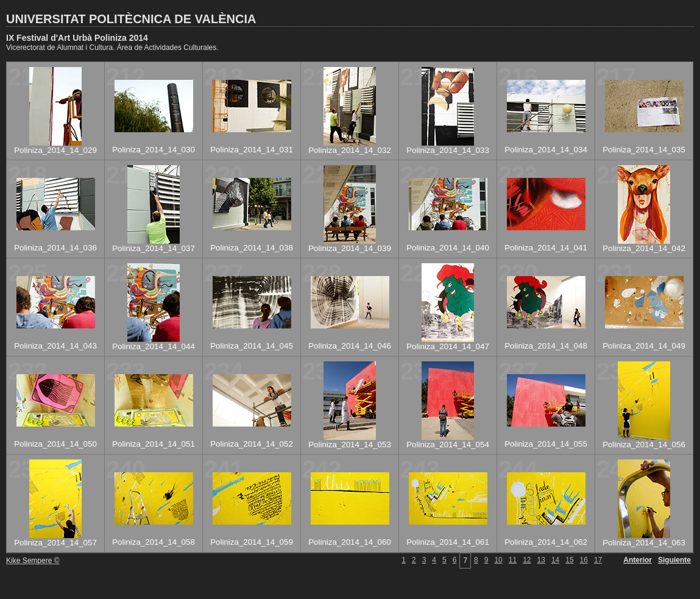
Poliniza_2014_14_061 (448, 542)
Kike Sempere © (33, 561)
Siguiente (674, 560)
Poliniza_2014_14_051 (154, 444)
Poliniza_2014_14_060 (350, 542)
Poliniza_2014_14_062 (546, 542)
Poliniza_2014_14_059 (252, 542)
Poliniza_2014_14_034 (546, 150)
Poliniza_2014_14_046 (350, 346)
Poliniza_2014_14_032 (350, 150)
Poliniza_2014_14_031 (252, 150)
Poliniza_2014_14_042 (644, 248)
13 (541, 560)
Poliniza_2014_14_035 (644, 150)
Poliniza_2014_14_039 (350, 248)
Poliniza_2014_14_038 (252, 248)
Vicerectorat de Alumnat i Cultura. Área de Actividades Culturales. (112, 48)
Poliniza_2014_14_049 (644, 346)
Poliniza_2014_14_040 (448, 248)
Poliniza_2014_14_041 (546, 248)
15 (569, 560)
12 (527, 560)
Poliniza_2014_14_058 (154, 542)
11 (513, 560)
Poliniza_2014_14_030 (154, 150)
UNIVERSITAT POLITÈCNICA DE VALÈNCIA (131, 19)
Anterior (638, 560)
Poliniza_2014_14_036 (55, 248)
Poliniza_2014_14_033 (448, 150)
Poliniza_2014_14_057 (55, 543)
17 (598, 560)
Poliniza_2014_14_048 (546, 346)
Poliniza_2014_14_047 (448, 346)
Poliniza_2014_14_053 (350, 445)
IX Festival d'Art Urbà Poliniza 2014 (77, 38)
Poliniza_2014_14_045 (252, 346)
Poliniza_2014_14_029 (55, 150)
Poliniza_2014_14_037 (154, 248)
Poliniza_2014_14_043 (55, 346)
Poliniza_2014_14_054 (448, 445)
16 (584, 560)
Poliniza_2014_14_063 (644, 543)
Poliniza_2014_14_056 (644, 445)
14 (555, 560)
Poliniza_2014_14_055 (546, 444)
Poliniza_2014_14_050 (55, 444)
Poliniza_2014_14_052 (252, 444)
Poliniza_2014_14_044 (154, 346)
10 (498, 560)
